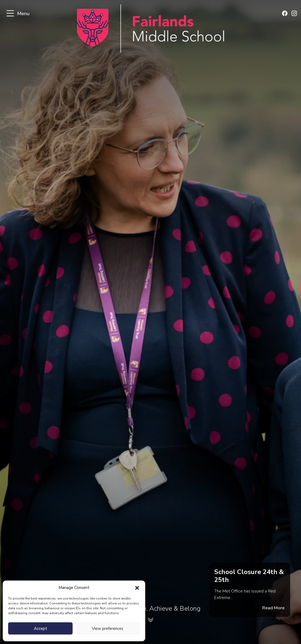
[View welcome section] (151, 621)
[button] (137, 588)
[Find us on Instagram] (294, 14)
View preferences (108, 629)
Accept (41, 629)
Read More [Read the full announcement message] (274, 608)
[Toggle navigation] (10, 14)
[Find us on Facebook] (285, 14)
